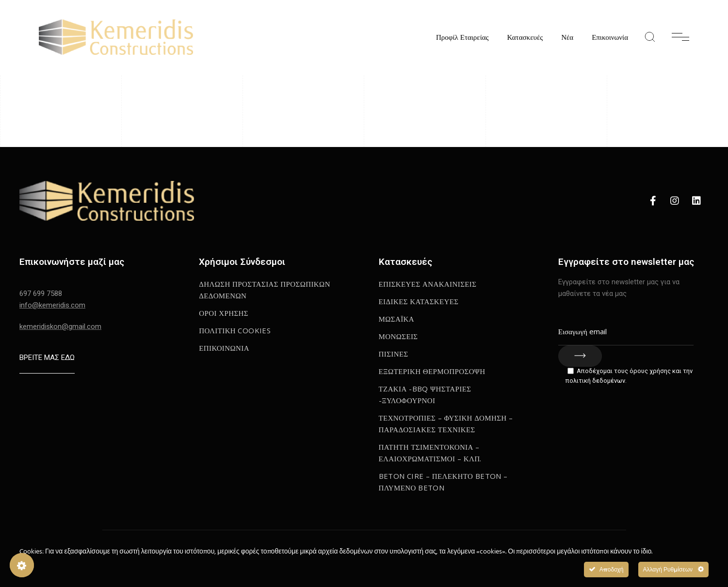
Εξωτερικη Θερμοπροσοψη (432, 371)
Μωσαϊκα (397, 319)
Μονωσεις (398, 336)
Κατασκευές (525, 37)
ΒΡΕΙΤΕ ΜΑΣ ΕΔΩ (47, 358)
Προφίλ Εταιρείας (462, 37)
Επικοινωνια (224, 348)
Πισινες (394, 354)
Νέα (567, 37)
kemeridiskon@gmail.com (60, 326)
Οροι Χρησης (224, 313)
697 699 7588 (41, 293)
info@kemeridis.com (52, 305)
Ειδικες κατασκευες (419, 301)
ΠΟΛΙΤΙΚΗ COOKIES (235, 330)
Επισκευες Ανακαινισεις (428, 284)
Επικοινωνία (610, 37)
